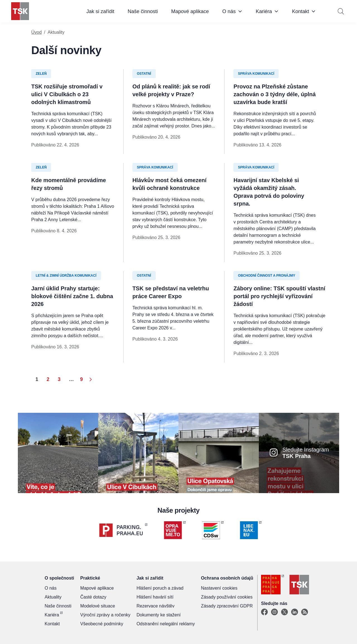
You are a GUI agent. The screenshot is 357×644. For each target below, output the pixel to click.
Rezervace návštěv (155, 606)
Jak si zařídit (100, 11)
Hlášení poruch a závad (160, 588)
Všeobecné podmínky (102, 624)
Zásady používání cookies (227, 597)
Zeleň (41, 74)
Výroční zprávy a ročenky (105, 615)
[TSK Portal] (305, 612)
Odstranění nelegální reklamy (166, 624)
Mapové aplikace (190, 11)
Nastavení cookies (219, 588)
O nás (229, 11)
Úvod (36, 32)
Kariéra (264, 11)
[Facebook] (264, 612)
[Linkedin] (295, 612)
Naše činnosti (143, 11)
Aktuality (53, 597)
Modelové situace (98, 606)
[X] (284, 612)
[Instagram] (274, 612)
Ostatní (144, 74)
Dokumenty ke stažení (158, 615)
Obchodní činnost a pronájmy (266, 276)
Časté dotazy (93, 597)
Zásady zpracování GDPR (227, 606)
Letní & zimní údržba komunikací (66, 276)
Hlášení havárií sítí (155, 597)
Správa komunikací (256, 74)
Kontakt (301, 11)
